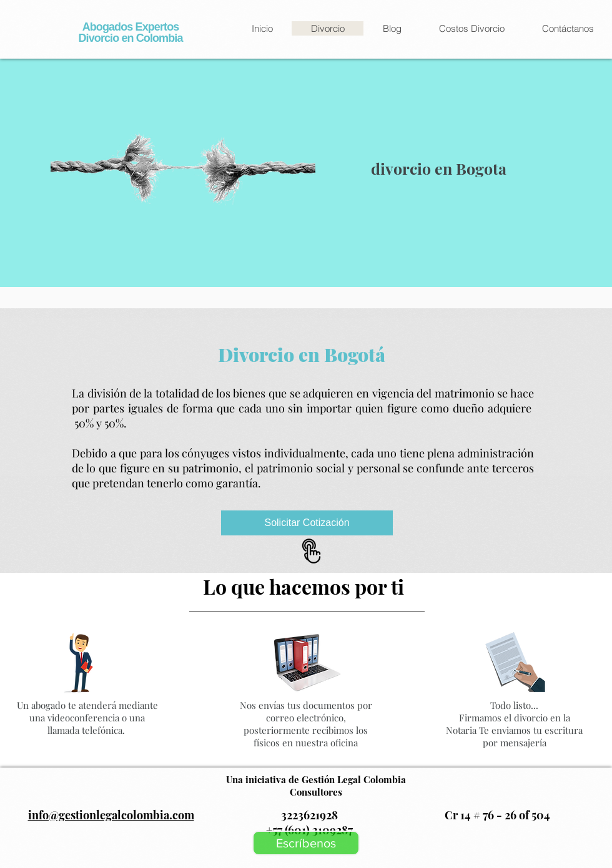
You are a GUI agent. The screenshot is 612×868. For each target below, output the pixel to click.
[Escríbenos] (306, 843)
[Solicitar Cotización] (307, 523)
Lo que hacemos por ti (306, 586)
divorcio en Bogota (441, 168)
